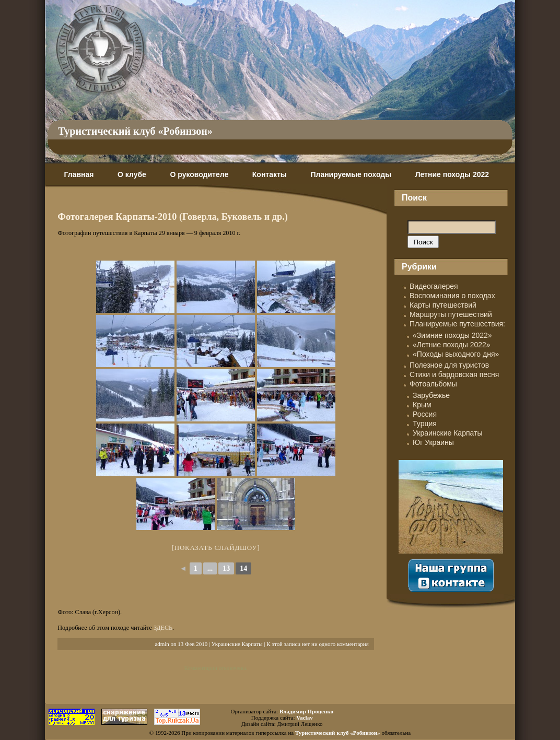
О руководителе (199, 174)
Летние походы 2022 (452, 174)
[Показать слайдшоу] (216, 548)
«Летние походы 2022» (452, 345)
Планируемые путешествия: (457, 324)
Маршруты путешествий (451, 314)
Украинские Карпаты (237, 644)
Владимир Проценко (306, 711)
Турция (425, 424)
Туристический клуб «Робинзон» (135, 131)
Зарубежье (431, 395)
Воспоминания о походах (452, 296)
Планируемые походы (351, 174)
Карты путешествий (443, 305)
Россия (425, 414)
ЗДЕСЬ (163, 628)
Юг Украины (433, 442)
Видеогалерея (434, 286)
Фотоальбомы (433, 384)
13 (226, 568)
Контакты (270, 174)
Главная (79, 174)
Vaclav (304, 718)
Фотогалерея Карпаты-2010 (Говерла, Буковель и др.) (173, 217)
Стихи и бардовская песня (454, 374)
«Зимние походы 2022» (452, 335)
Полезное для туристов (449, 365)
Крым (422, 405)
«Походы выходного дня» (456, 354)
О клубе (132, 174)
